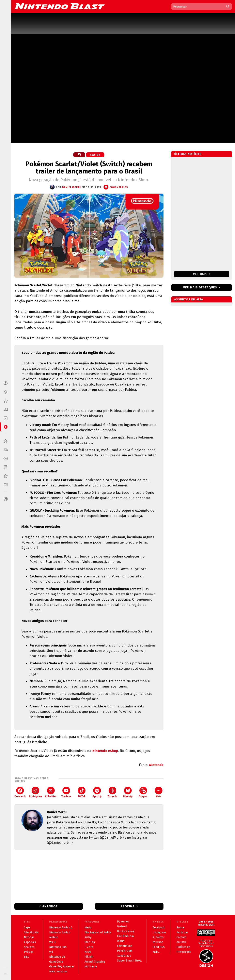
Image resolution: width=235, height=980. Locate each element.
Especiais (30, 942)
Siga (27, 957)
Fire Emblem (125, 936)
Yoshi (88, 952)
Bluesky (128, 792)
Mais (159, 792)
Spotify (97, 792)
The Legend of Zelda (98, 932)
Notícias (29, 937)
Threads (112, 792)
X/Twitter (51, 792)
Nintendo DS (57, 957)
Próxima (128, 906)
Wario (121, 941)
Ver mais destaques (200, 287)
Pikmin (89, 957)
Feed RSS (159, 947)
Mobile (54, 937)
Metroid (122, 926)
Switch (95, 155)
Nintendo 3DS (58, 947)
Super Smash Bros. (129, 961)
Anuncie (182, 942)
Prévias (29, 952)
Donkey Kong (126, 931)
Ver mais (201, 274)
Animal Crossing (95, 962)
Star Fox (90, 942)
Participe (182, 932)
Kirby (88, 937)
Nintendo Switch (60, 932)
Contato (181, 937)
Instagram (35, 792)
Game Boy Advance (61, 966)
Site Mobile (31, 932)
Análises (29, 947)
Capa (27, 927)
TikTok (82, 792)
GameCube (56, 962)
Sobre (180, 927)
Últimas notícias (188, 154)
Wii (51, 952)
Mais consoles (58, 971)
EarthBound (125, 946)
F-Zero (89, 947)
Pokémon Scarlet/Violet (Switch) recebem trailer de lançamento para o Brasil (89, 168)
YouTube (66, 792)
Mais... (156, 952)
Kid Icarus (91, 966)
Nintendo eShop (105, 751)
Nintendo (156, 765)
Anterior (50, 906)
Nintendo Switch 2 (61, 927)
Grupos (143, 792)
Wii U (52, 942)
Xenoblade (124, 956)
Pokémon (123, 922)
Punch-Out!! (125, 951)
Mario (88, 927)
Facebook (20, 792)
